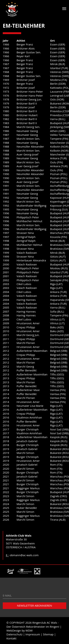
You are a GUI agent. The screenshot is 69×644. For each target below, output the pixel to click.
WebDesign (14, 630)
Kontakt (11, 638)
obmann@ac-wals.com (24, 555)
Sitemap (48, 634)
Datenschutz (14, 634)
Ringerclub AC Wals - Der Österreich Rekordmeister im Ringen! (33, 624)
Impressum (33, 634)
